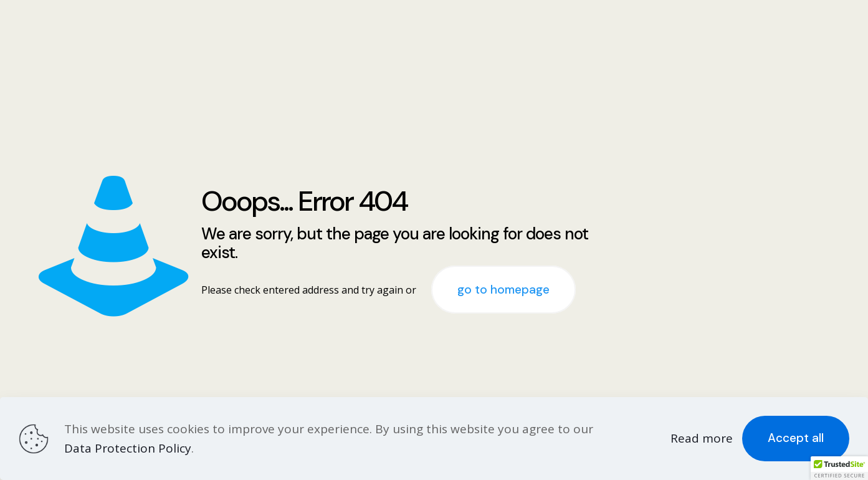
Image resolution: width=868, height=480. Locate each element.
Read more (702, 438)
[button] (839, 468)
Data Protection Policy (128, 448)
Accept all (796, 438)
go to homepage (503, 290)
